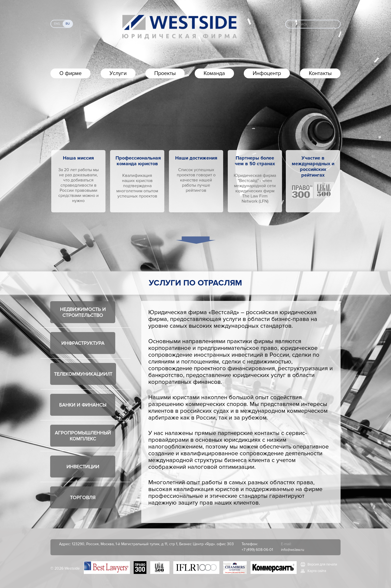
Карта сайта (317, 571)
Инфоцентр (267, 73)
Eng (57, 24)
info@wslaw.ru (293, 550)
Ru (68, 24)
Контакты (320, 73)
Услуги (118, 73)
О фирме (70, 73)
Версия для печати (322, 564)
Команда (214, 73)
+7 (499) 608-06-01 (257, 550)
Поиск (301, 24)
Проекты (165, 73)
